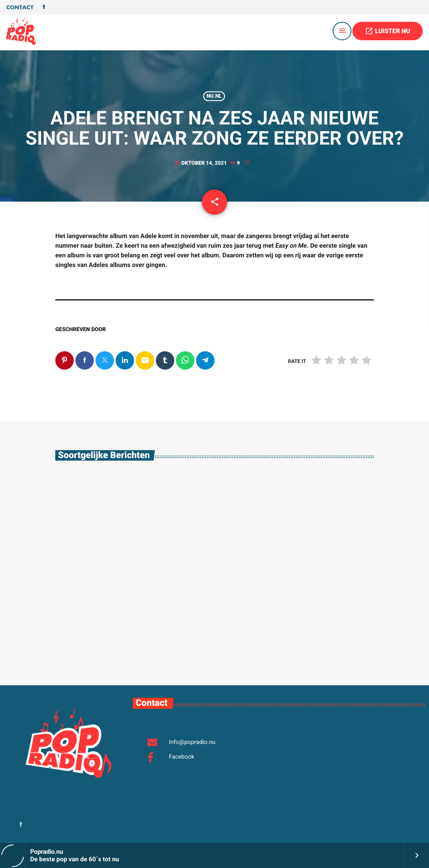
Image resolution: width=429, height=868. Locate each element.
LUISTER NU (388, 31)
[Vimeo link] (21, 31)
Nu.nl (214, 96)
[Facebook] (44, 8)
